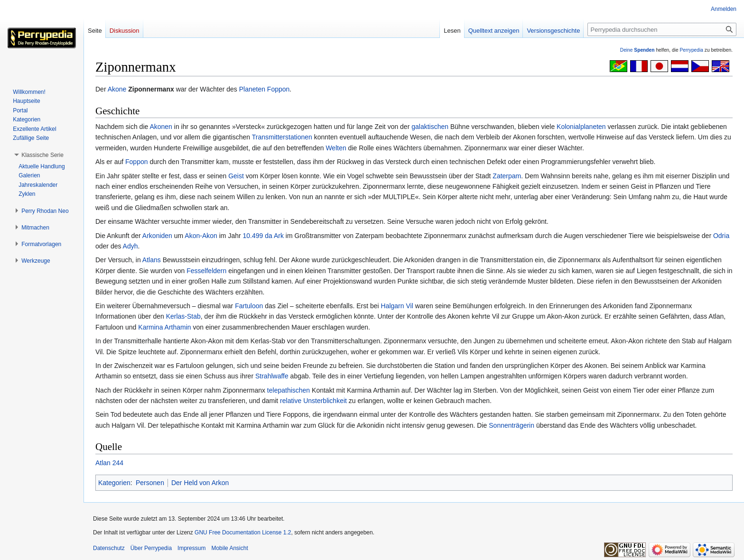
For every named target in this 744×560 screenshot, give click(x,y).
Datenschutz (109, 548)
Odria (721, 236)
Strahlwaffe (272, 376)
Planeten (252, 89)
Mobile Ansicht (229, 548)
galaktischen (430, 127)
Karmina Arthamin (164, 327)
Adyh (130, 246)
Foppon (278, 89)
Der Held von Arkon (200, 483)
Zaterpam (507, 176)
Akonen (161, 127)
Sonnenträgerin (512, 425)
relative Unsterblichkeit (313, 401)
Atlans (152, 260)
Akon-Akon (201, 236)
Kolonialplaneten (581, 127)
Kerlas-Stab (183, 316)
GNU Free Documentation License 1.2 (243, 532)
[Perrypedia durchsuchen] (662, 29)
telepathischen (288, 390)
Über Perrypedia (151, 548)
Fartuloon (249, 306)
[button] (42, 155)
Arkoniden (157, 236)
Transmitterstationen (282, 137)
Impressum (191, 548)
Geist (236, 176)
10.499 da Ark (263, 236)
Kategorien (114, 483)
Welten (336, 148)
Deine (637, 50)
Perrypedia (691, 50)
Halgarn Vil (397, 306)
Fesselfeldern (206, 271)
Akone (117, 89)
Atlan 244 (109, 463)
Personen (150, 483)
